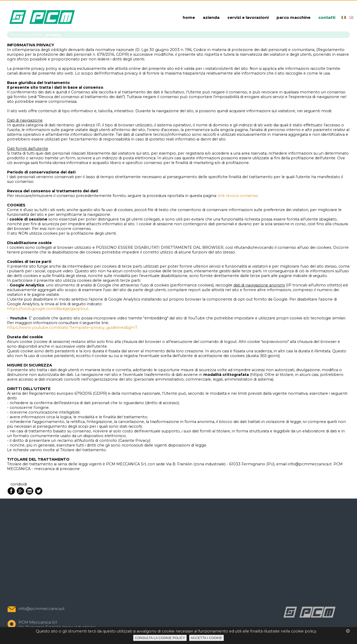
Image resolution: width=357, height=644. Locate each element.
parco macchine (293, 17)
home (189, 17)
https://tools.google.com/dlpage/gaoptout (48, 309)
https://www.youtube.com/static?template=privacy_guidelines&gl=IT (72, 327)
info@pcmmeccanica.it (42, 609)
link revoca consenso (238, 196)
